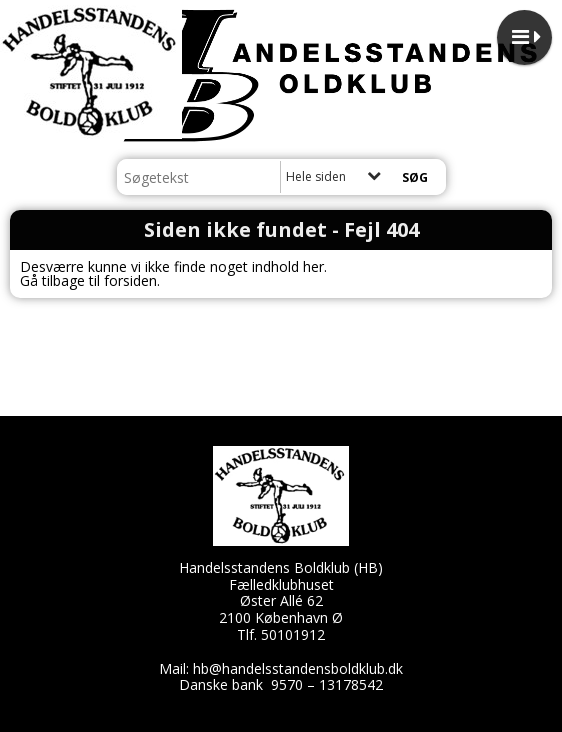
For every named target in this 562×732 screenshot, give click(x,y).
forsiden (130, 280)
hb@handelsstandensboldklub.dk (298, 668)
